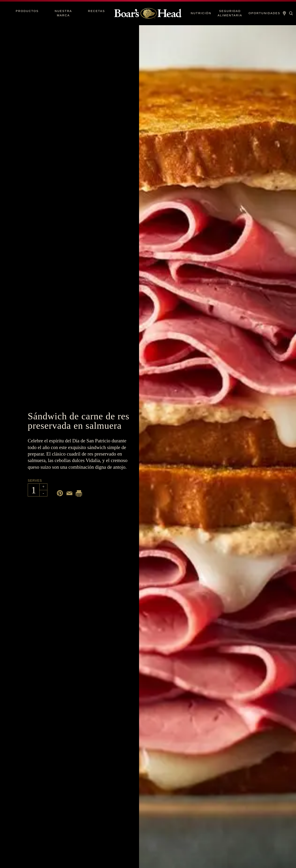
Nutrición (201, 13)
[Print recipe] (79, 493)
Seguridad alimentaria (230, 13)
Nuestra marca (63, 13)
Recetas (96, 11)
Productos (27, 11)
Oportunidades (264, 13)
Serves (35, 481)
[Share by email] (69, 493)
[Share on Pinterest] (60, 493)
